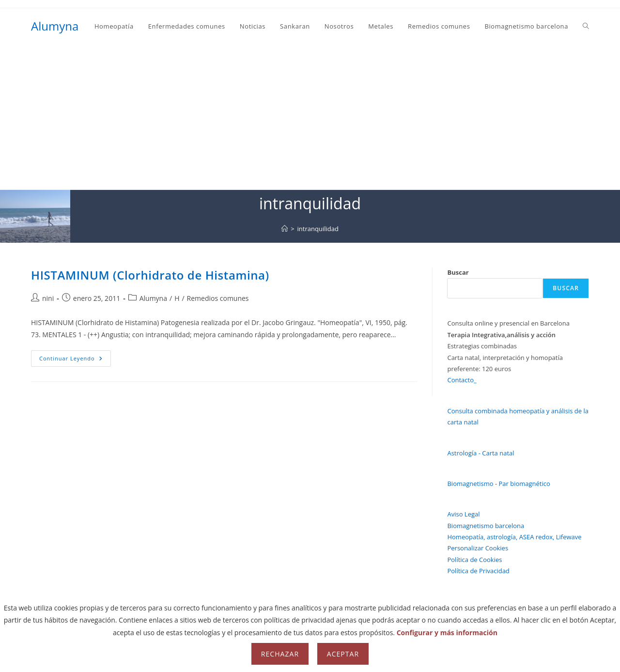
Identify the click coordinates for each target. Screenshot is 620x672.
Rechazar (280, 654)
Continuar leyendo (75, 360)
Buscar (458, 272)
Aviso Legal (463, 514)
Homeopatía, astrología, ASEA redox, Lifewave (514, 537)
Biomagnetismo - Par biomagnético (498, 484)
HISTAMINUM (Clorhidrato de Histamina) (150, 275)
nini (48, 298)
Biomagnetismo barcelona (486, 526)
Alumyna (55, 26)
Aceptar (343, 654)
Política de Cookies (474, 560)
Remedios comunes (218, 298)
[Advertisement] (310, 117)
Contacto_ (462, 380)
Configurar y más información (447, 633)
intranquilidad (318, 229)
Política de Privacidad (478, 571)
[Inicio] (285, 229)
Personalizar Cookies (478, 548)
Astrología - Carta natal (480, 453)
